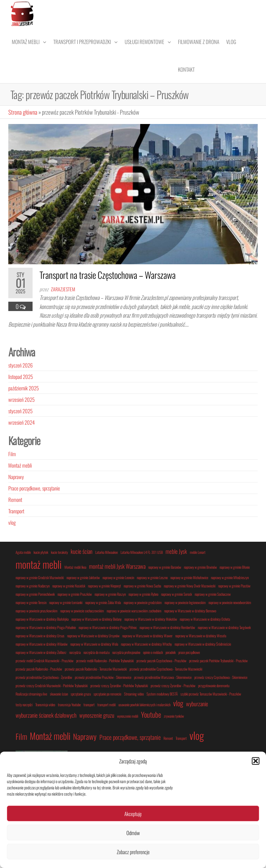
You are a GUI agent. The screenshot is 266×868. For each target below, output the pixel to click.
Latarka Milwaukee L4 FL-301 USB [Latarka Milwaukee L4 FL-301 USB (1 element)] (142, 552)
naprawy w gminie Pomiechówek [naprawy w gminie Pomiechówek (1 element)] (35, 594)
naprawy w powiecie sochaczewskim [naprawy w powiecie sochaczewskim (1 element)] (82, 611)
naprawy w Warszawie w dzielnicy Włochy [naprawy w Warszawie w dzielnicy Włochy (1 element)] (146, 644)
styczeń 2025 (20, 411)
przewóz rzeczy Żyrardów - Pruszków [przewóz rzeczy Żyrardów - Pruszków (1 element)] (173, 685)
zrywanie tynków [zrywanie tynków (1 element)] (174, 716)
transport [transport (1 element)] (89, 705)
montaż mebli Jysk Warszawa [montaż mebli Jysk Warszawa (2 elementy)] (117, 566)
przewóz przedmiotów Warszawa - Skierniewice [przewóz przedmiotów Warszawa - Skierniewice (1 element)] (163, 677)
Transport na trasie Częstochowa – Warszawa (108, 275)
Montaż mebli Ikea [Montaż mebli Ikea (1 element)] (75, 567)
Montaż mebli (26, 42)
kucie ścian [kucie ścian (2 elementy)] (82, 551)
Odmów (133, 833)
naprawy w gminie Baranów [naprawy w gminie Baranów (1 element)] (165, 567)
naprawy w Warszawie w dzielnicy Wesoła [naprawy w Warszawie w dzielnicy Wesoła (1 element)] (201, 636)
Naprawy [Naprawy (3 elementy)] (85, 736)
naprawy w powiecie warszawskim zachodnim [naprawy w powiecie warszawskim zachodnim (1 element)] (134, 611)
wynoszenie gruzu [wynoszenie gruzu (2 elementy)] (97, 715)
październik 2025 (24, 388)
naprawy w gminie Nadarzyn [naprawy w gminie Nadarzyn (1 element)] (33, 586)
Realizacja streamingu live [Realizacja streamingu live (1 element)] (31, 694)
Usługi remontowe (144, 42)
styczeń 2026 (20, 365)
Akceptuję (133, 814)
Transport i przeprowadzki (82, 42)
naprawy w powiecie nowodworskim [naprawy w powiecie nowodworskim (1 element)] (230, 602)
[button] (256, 761)
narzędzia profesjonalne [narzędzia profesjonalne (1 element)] (126, 652)
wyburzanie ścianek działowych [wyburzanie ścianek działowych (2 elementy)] (46, 715)
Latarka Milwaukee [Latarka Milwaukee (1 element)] (107, 552)
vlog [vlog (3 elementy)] (178, 703)
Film (12, 454)
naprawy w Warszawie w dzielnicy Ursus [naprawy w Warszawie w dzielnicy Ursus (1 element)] (40, 636)
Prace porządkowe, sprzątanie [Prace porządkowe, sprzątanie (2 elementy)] (130, 737)
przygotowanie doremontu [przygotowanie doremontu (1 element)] (214, 685)
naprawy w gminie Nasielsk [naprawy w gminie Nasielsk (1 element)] (69, 586)
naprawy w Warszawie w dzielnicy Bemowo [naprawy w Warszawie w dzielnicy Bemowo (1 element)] (190, 611)
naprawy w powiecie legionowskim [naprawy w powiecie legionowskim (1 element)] (185, 602)
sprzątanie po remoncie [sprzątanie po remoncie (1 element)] (107, 694)
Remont (15, 499)
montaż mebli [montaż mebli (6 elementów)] (39, 564)
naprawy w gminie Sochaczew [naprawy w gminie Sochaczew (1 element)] (213, 594)
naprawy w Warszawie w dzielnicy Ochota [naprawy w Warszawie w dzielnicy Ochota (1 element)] (205, 619)
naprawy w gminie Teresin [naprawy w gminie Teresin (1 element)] (31, 602)
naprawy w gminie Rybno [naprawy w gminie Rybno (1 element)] (143, 594)
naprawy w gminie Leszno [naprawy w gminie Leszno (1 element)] (152, 577)
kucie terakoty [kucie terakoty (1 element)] (59, 552)
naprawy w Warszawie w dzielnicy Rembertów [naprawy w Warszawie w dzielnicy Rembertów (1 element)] (167, 627)
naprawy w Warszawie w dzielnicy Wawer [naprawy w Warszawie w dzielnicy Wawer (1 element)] (147, 636)
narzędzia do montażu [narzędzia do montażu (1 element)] (96, 652)
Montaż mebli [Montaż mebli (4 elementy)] (50, 736)
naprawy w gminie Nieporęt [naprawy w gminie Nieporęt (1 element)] (104, 586)
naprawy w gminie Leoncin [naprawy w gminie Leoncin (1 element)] (118, 577)
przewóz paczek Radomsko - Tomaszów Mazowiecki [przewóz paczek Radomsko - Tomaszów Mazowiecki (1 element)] (96, 669)
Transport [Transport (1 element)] (181, 738)
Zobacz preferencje (133, 852)
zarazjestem (63, 289)
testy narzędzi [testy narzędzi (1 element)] (24, 705)
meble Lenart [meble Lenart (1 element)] (198, 552)
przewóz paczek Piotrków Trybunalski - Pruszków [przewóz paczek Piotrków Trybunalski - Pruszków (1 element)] (218, 661)
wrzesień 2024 (21, 422)
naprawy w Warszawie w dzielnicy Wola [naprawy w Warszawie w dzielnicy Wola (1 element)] (94, 644)
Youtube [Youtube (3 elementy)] (151, 714)
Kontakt (186, 69)
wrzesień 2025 (21, 399)
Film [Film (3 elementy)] (21, 736)
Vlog (231, 42)
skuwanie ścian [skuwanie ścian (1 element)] (59, 694)
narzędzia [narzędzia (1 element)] (75, 652)
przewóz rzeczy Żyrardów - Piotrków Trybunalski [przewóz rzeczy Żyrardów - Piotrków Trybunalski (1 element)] (119, 685)
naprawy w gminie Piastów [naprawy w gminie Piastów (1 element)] (234, 586)
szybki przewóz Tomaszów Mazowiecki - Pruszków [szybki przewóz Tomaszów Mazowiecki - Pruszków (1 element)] (211, 694)
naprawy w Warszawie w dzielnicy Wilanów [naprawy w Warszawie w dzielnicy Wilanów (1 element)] (42, 644)
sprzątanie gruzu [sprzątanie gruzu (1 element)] (81, 694)
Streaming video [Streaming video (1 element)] (134, 694)
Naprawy (16, 477)
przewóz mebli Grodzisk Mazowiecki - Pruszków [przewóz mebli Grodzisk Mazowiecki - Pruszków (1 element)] (45, 661)
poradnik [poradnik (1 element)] (171, 652)
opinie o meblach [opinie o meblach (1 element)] (153, 652)
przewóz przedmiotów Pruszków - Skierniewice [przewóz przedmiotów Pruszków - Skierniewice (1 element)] (103, 677)
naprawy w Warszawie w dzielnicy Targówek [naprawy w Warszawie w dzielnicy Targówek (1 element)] (224, 627)
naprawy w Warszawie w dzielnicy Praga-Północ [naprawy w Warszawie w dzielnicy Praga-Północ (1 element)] (108, 627)
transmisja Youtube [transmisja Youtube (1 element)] (69, 705)
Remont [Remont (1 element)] (168, 738)
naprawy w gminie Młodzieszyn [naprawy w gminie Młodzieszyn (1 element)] (230, 577)
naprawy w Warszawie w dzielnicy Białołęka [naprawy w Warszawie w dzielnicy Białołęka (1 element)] (42, 619)
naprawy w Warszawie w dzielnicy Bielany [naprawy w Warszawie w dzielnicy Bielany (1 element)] (96, 619)
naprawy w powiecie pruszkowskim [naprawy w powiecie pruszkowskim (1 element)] (37, 611)
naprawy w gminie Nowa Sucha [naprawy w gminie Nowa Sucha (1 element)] (142, 586)
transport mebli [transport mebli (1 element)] (107, 705)
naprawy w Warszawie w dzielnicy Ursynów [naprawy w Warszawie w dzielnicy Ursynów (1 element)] (93, 636)
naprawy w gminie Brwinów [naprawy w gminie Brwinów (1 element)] (200, 567)
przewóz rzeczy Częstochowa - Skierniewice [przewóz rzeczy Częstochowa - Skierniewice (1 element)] (221, 677)
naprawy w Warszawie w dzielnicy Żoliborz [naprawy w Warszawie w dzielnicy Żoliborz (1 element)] (41, 652)
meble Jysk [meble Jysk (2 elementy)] (176, 551)
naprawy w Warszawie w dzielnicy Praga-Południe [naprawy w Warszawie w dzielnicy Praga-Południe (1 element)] (46, 627)
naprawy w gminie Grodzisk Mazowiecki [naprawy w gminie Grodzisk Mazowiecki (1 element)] (40, 577)
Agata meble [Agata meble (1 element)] (23, 552)
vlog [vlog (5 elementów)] (197, 735)
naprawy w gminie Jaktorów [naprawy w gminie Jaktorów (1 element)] (83, 577)
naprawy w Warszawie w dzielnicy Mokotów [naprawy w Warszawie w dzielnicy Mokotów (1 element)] (151, 619)
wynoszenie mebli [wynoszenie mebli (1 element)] (128, 716)
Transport (16, 511)
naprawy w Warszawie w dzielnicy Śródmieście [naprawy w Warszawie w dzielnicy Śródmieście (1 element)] (203, 644)
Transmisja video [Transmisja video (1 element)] (45, 705)
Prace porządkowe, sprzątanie (34, 488)
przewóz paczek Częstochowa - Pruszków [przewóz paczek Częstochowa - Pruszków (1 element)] (161, 661)
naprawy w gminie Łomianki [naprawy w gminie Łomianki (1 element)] (66, 602)
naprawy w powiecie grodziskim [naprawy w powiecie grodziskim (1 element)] (143, 602)
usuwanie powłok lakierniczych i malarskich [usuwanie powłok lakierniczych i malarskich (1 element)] (144, 705)
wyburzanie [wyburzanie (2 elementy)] (197, 704)
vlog (12, 522)
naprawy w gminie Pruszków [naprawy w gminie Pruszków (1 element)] (75, 594)
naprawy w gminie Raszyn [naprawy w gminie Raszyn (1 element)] (110, 594)
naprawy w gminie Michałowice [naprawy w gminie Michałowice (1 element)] (189, 577)
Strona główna (23, 112)
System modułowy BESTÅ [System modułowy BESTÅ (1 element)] (162, 694)
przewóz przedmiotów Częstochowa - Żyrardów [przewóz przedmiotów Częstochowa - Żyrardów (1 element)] (44, 677)
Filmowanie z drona (199, 42)
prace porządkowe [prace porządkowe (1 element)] (189, 652)
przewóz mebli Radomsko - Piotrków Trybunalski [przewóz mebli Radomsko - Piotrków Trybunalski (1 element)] (105, 661)
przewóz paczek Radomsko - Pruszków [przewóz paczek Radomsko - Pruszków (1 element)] (39, 669)
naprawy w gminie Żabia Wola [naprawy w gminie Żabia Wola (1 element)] (103, 602)
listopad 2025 (21, 377)
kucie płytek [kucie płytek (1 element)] (41, 552)
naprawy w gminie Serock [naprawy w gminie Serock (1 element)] (176, 594)
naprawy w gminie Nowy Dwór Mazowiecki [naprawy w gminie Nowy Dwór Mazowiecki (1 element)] (190, 586)
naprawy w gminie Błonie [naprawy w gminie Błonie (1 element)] (235, 567)
